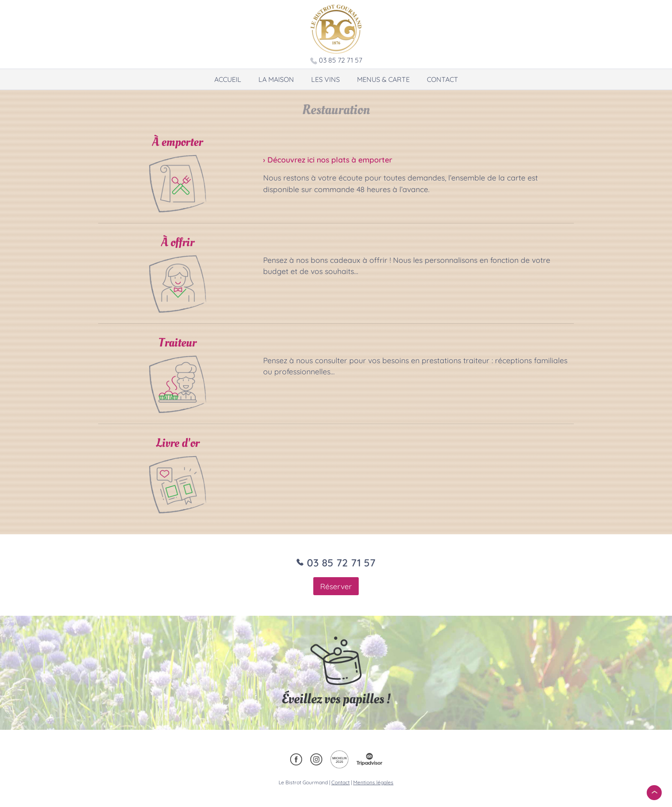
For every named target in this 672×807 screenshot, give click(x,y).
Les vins (325, 79)
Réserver (336, 586)
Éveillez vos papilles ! (336, 699)
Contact (442, 79)
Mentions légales (373, 782)
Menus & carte (383, 79)
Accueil (228, 79)
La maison (276, 79)
